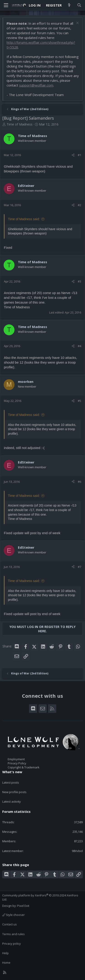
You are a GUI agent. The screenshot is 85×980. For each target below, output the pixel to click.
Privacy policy (12, 944)
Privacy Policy (17, 763)
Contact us (10, 924)
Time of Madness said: (24, 219)
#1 (79, 155)
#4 (79, 346)
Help (5, 953)
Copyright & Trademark (24, 767)
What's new (12, 772)
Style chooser (13, 915)
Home (6, 963)
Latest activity (12, 801)
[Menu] (6, 5)
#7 (79, 567)
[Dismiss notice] (77, 23)
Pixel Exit (23, 906)
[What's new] (69, 5)
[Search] (79, 5)
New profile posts (14, 792)
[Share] (73, 155)
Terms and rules (13, 934)
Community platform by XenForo (40, 897)
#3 (79, 281)
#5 (79, 401)
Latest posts (11, 782)
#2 (79, 205)
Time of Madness (19, 124)
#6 (79, 482)
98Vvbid (77, 851)
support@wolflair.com (36, 85)
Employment (16, 759)
